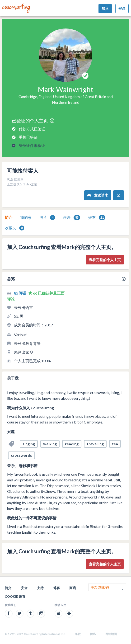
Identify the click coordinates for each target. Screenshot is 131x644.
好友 (97, 218)
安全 (24, 588)
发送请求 (98, 195)
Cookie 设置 (15, 596)
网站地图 (111, 634)
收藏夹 (14, 228)
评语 (72, 218)
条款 (78, 634)
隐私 (93, 634)
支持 (40, 588)
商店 (73, 588)
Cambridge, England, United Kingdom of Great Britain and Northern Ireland (66, 99)
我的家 (26, 217)
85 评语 (21, 293)
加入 (105, 8)
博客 (56, 588)
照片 (47, 218)
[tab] (9, 217)
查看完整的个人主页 (105, 260)
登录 (122, 8)
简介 (9, 217)
